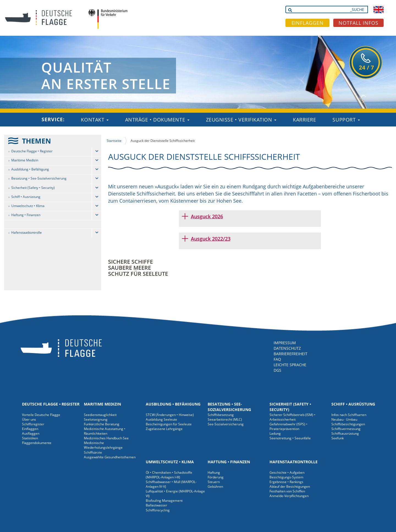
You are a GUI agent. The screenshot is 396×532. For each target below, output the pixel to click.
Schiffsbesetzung (221, 415)
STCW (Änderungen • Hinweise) (170, 415)
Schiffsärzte (93, 452)
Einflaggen (30, 429)
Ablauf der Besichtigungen (290, 486)
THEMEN (36, 141)
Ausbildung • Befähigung (30, 169)
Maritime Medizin (25, 160)
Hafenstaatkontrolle (27, 232)
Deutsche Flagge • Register (32, 151)
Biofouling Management (164, 501)
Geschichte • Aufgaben (287, 472)
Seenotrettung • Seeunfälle (290, 438)
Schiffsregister (33, 424)
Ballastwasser (156, 505)
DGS (277, 370)
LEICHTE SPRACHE (290, 365)
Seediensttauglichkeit (100, 415)
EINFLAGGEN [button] (308, 23)
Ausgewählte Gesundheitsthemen (110, 457)
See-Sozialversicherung (226, 424)
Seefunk (338, 438)
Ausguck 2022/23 (211, 239)
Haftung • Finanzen (26, 215)
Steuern (214, 482)
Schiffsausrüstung (345, 433)
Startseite (114, 141)
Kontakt (95, 120)
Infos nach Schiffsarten (349, 415)
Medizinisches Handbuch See (106, 438)
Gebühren (215, 486)
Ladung (275, 433)
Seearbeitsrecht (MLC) (225, 419)
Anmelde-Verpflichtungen (289, 496)
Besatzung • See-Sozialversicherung (39, 178)
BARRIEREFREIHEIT (291, 354)
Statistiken (30, 438)
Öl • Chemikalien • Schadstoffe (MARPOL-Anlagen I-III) (169, 475)
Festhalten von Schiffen (287, 491)
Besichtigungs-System (286, 477)
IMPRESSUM (285, 343)
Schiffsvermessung (346, 429)
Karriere (304, 120)
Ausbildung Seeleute (161, 419)
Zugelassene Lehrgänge (164, 429)
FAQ (277, 359)
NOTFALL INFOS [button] (358, 23)
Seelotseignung (96, 419)
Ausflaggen (31, 433)
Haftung (214, 472)
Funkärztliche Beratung (102, 424)
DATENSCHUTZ (287, 348)
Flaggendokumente (37, 443)
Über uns (29, 419)
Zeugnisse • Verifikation (241, 120)
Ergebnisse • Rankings (286, 482)
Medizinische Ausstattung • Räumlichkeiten (105, 431)
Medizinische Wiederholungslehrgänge (103, 445)
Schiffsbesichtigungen (348, 424)
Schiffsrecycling (158, 510)
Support (346, 120)
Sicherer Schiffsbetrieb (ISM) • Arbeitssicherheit (292, 417)
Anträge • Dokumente (157, 120)
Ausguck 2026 (207, 216)
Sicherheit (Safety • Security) (33, 188)
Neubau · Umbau (344, 419)
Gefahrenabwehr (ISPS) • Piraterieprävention (288, 426)
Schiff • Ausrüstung (26, 197)
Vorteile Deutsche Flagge (41, 415)
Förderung (216, 477)
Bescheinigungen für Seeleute (169, 424)
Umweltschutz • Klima (28, 206)
